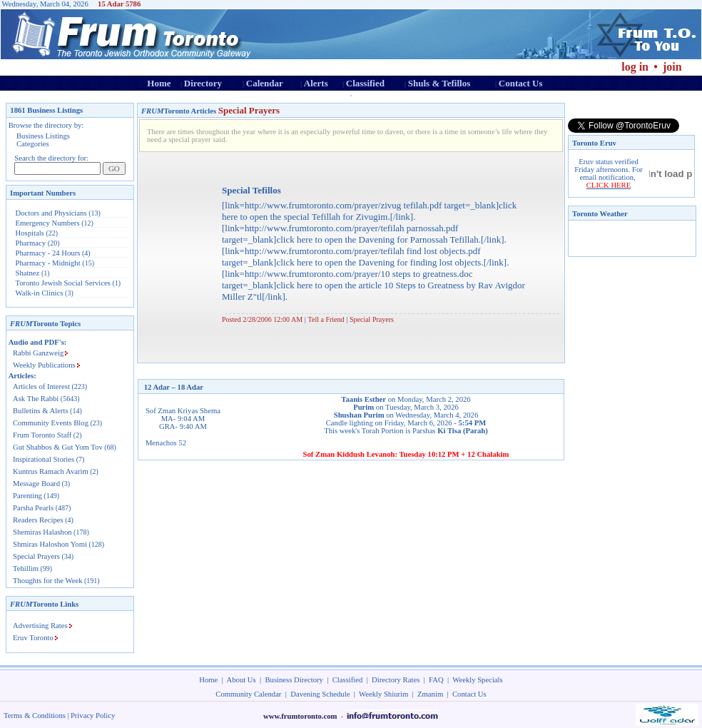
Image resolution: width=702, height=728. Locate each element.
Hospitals (30, 233)
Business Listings (43, 136)
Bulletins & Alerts (41, 411)
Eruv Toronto (33, 638)
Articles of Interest (41, 386)
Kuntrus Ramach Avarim (51, 471)
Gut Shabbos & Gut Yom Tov (58, 447)
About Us (241, 680)
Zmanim (430, 694)
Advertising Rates (40, 626)
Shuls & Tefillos (439, 83)
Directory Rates (396, 680)
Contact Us (521, 83)
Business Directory (294, 680)
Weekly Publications (44, 365)
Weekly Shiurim (383, 694)
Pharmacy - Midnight (48, 263)
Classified (365, 83)
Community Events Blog (51, 423)
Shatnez (28, 273)
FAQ (436, 680)
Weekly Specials (477, 680)
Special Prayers (36, 556)
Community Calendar (248, 694)
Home (159, 83)
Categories (33, 144)
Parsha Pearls (33, 508)
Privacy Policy (93, 716)
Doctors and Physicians (51, 213)
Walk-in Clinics (40, 293)
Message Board (36, 484)
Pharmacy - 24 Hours (48, 253)
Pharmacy (31, 243)
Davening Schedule (320, 694)
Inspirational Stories (44, 459)
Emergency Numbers (48, 223)
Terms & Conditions (35, 716)
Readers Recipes (38, 520)
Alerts (316, 83)
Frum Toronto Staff (42, 435)
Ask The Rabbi (36, 399)
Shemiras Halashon (42, 532)
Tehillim (26, 568)
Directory (203, 83)
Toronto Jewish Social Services (64, 283)
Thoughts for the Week (48, 581)
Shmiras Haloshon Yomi (50, 544)
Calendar (265, 83)
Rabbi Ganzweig (38, 353)
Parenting (27, 496)
